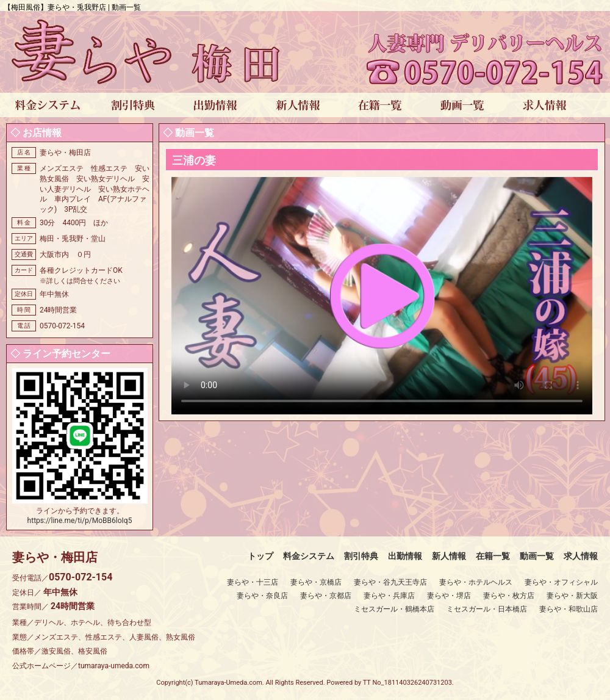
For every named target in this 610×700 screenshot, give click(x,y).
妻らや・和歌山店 (569, 609)
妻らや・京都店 (326, 596)
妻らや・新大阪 (572, 596)
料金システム (309, 556)
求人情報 (581, 556)
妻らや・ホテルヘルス (476, 582)
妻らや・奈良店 (262, 596)
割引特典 (361, 556)
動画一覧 (537, 556)
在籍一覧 (493, 556)
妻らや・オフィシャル (561, 582)
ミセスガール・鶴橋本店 (394, 609)
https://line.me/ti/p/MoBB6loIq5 (80, 521)
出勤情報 (405, 556)
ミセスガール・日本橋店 (487, 609)
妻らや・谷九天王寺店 (390, 582)
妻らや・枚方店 (509, 596)
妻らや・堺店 (449, 596)
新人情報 (449, 556)
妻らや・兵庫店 (389, 596)
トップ (260, 556)
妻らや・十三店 (253, 582)
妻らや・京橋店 (316, 582)
